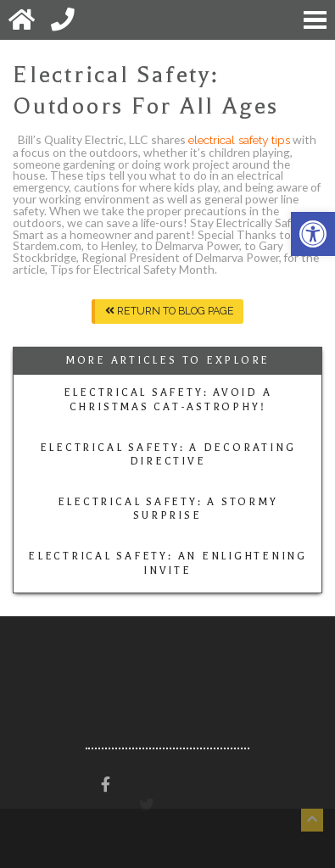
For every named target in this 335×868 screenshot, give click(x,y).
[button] (313, 234)
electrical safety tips (239, 140)
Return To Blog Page (170, 311)
